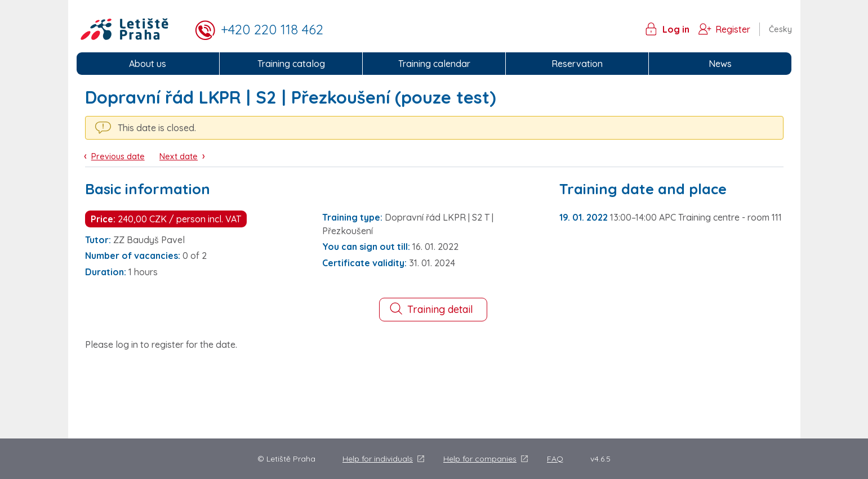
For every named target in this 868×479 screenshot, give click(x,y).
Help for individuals (378, 459)
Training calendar (434, 64)
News (720, 64)
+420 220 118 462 (272, 29)
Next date (179, 156)
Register (733, 29)
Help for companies (480, 459)
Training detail (431, 309)
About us (148, 64)
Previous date (118, 156)
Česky (780, 29)
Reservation (577, 64)
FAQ (555, 459)
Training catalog (291, 64)
